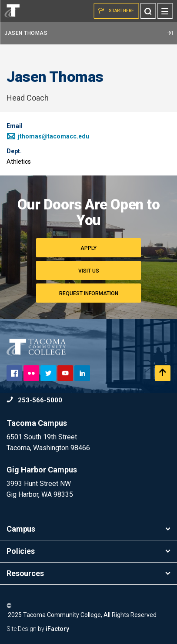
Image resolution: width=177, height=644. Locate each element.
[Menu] (165, 11)
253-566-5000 (34, 400)
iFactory (57, 629)
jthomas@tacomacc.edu (48, 136)
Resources (88, 573)
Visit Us (89, 271)
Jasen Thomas (88, 33)
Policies (88, 551)
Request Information (89, 293)
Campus (88, 529)
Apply (88, 248)
